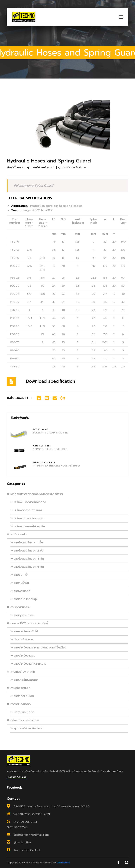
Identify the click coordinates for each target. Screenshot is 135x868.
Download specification (51, 381)
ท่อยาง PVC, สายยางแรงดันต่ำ (28, 623)
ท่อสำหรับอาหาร (22, 639)
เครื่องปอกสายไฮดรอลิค (27, 518)
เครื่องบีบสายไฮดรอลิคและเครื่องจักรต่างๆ (35, 494)
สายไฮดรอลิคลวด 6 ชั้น (27, 567)
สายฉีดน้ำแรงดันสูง (24, 599)
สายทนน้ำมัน (20, 583)
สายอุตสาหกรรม (19, 607)
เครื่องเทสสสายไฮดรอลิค (28, 526)
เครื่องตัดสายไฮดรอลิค (26, 510)
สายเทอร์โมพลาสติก (21, 672)
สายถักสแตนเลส (19, 688)
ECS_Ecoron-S (41, 429)
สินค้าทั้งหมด (15, 167)
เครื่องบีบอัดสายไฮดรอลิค (28, 502)
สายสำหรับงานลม (23, 656)
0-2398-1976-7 (17, 827)
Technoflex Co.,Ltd (27, 850)
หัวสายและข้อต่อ (19, 704)
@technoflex (22, 843)
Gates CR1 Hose (42, 446)
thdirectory (63, 863)
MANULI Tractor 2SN (44, 462)
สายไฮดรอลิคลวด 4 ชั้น (27, 559)
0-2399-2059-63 (25, 822)
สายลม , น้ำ (19, 575)
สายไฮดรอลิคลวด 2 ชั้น (27, 551)
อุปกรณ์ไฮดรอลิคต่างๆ (23, 720)
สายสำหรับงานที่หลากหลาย (28, 664)
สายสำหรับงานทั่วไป (24, 631)
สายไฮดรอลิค (17, 534)
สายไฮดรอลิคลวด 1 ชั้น (27, 543)
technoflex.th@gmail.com (31, 835)
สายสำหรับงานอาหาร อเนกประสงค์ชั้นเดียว (38, 648)
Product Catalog (17, 777)
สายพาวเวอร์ (20, 591)
